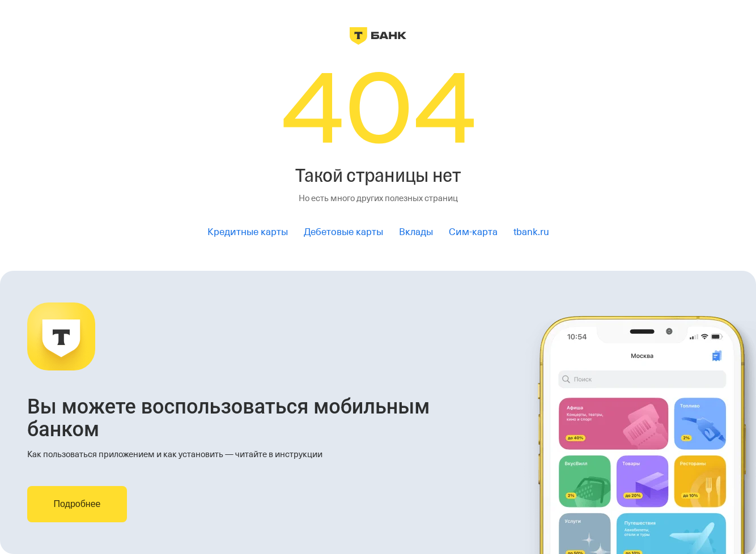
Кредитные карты (248, 232)
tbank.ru (531, 232)
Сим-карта (473, 232)
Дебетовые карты (343, 232)
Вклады (416, 232)
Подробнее (77, 504)
